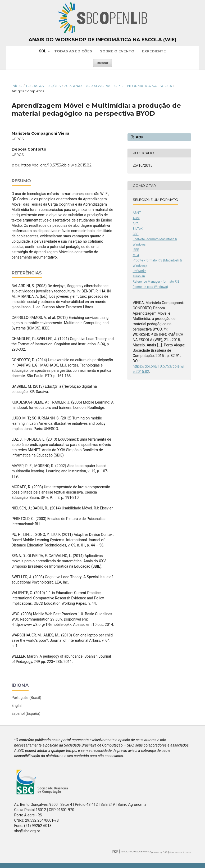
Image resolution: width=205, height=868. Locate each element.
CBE (136, 234)
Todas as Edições (73, 51)
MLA (136, 255)
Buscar (102, 63)
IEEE (136, 250)
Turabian (139, 276)
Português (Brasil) (26, 698)
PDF (139, 137)
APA (136, 223)
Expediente (154, 51)
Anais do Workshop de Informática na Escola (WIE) (102, 40)
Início (17, 86)
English (18, 706)
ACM (136, 218)
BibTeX (138, 229)
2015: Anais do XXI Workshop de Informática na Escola (118, 86)
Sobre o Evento (117, 51)
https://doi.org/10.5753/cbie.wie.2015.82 (56, 165)
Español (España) (26, 713)
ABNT (137, 213)
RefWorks (140, 271)
